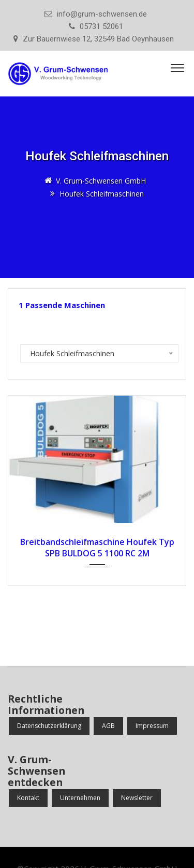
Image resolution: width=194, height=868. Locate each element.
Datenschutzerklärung (49, 726)
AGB (108, 726)
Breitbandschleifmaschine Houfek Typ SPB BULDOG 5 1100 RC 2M (97, 548)
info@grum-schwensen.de (102, 14)
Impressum (152, 726)
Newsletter (137, 798)
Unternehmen (80, 798)
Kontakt (28, 798)
